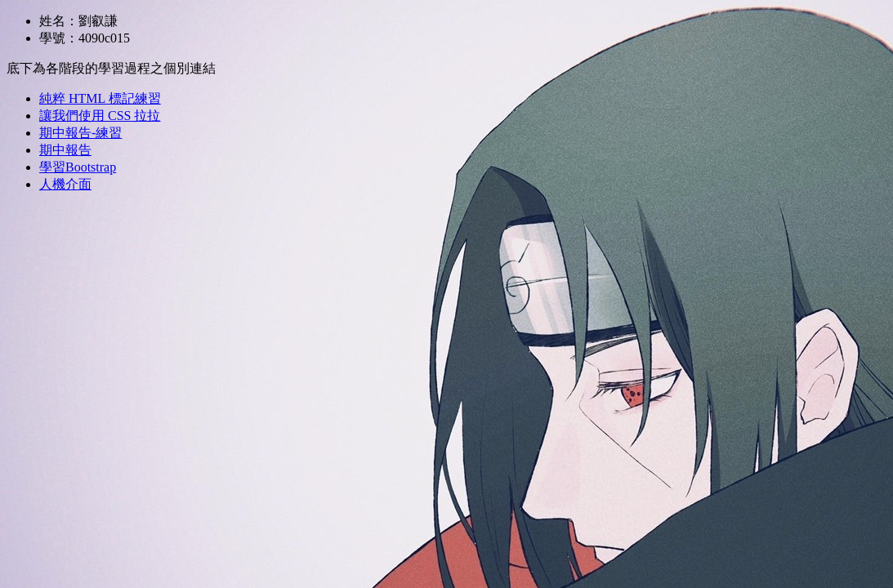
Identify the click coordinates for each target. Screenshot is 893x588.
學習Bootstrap (78, 167)
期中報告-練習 (80, 133)
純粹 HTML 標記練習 (100, 98)
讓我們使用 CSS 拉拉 (100, 116)
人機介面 (65, 184)
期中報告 (65, 150)
